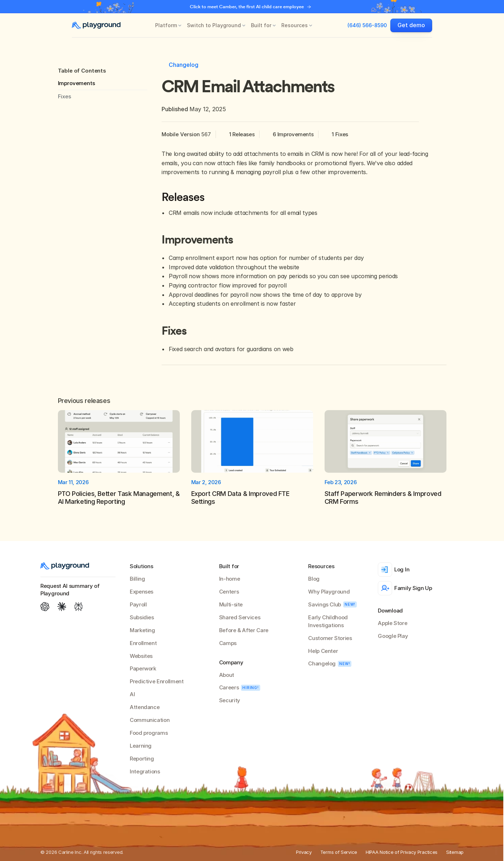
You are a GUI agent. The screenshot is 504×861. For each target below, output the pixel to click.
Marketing (142, 630)
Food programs (149, 733)
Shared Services (240, 617)
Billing (137, 579)
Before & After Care (244, 630)
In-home (229, 579)
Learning (141, 746)
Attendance (145, 707)
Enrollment (143, 643)
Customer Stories (330, 638)
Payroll (138, 604)
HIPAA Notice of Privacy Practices (402, 852)
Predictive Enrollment (157, 681)
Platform (166, 25)
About (227, 675)
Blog (314, 579)
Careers (229, 687)
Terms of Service (339, 852)
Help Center (323, 651)
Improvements (76, 83)
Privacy (304, 852)
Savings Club (325, 604)
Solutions (141, 566)
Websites (141, 656)
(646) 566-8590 (367, 25)
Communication (150, 720)
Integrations (145, 771)
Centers (229, 592)
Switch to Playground (214, 25)
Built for (261, 25)
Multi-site (231, 604)
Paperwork (143, 668)
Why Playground (329, 592)
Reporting (142, 759)
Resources (295, 25)
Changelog (322, 663)
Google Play (393, 636)
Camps (228, 643)
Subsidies (142, 617)
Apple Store (392, 623)
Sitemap (455, 852)
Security (230, 700)
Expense (140, 592)
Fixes (65, 96)
